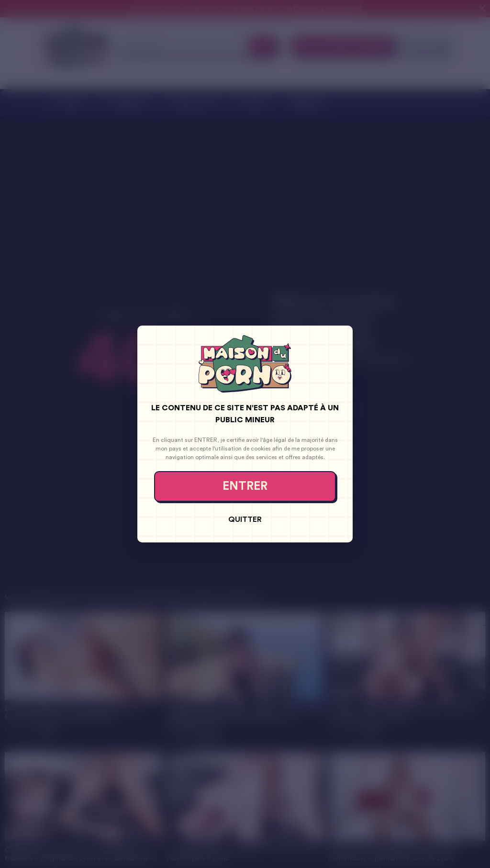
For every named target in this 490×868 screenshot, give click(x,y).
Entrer (245, 486)
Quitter (245, 519)
